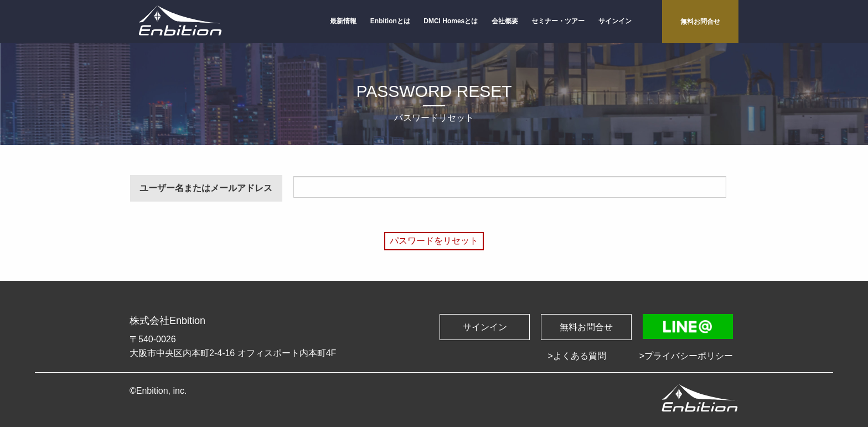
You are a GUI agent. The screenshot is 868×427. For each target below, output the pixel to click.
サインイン (615, 21)
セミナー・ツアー (558, 21)
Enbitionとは (390, 21)
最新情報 (343, 21)
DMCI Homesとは (451, 21)
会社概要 (505, 21)
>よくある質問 (577, 356)
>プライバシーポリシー (686, 356)
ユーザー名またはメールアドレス (206, 188)
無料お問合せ (700, 22)
